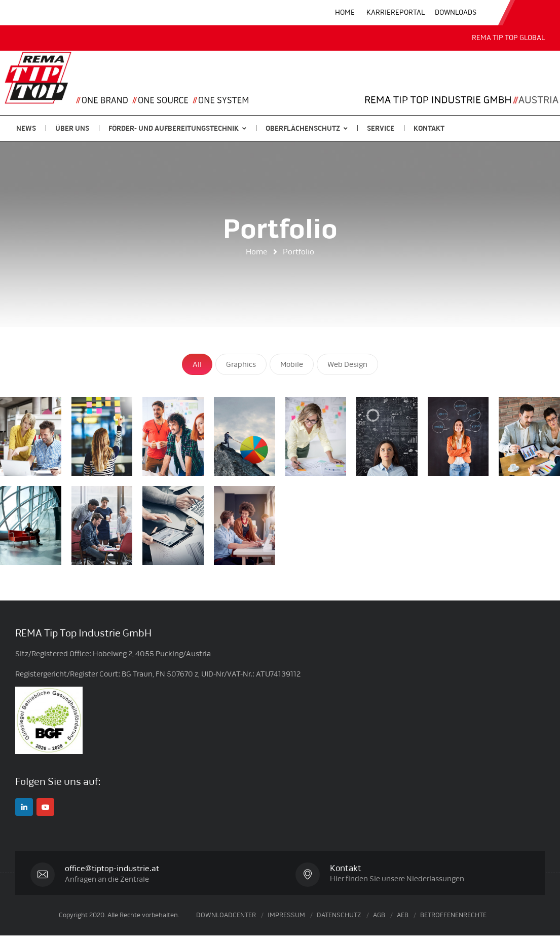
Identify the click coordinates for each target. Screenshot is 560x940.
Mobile (292, 364)
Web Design (347, 364)
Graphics (241, 364)
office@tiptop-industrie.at (115, 868)
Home (257, 252)
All (197, 364)
